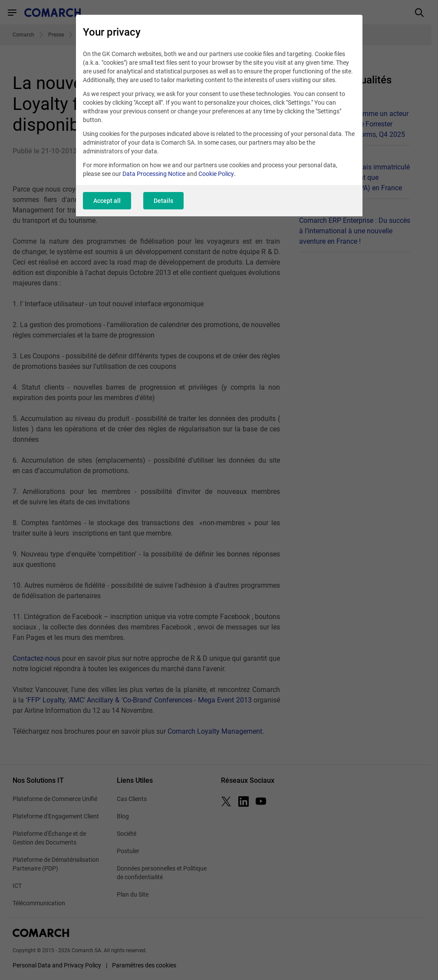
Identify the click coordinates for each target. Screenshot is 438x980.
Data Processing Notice (154, 174)
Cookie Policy (216, 174)
